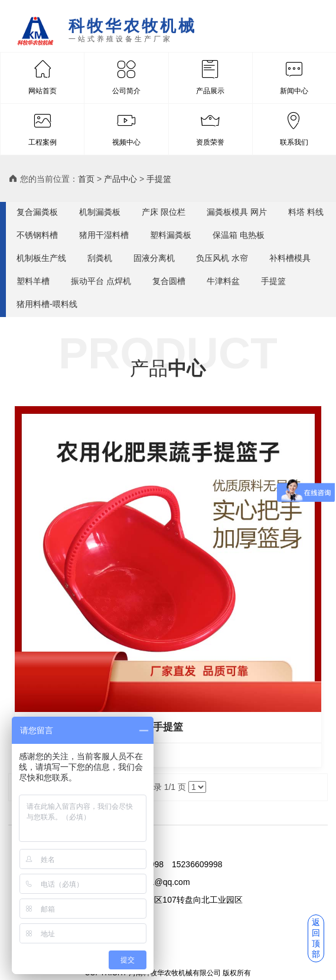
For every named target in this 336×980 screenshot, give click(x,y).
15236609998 (197, 864)
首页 (86, 179)
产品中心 (120, 179)
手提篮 (159, 179)
